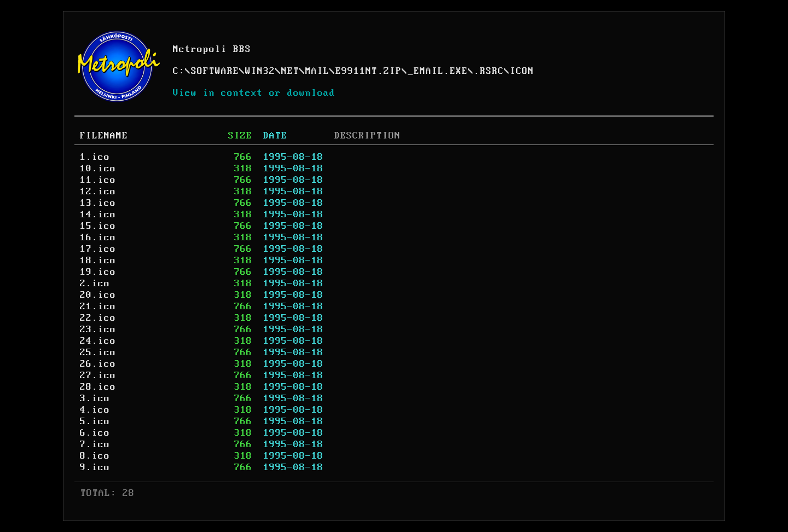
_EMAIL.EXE (438, 71)
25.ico (98, 352)
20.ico (98, 295)
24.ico (98, 341)
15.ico (98, 226)
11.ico (98, 180)
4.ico (95, 410)
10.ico (98, 169)
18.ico (98, 261)
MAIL (317, 71)
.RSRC (489, 71)
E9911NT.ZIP (369, 71)
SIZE (240, 136)
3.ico (95, 398)
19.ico (98, 272)
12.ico (98, 192)
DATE (275, 136)
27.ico (98, 375)
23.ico (98, 329)
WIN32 (260, 71)
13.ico (98, 203)
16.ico (98, 238)
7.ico (95, 444)
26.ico (98, 364)
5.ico (95, 421)
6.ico (95, 433)
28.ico (98, 387)
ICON (522, 71)
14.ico (98, 215)
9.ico (95, 467)
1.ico (95, 157)
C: (179, 71)
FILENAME (104, 136)
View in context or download (254, 93)
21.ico (98, 307)
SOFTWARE (215, 71)
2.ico (95, 284)
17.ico (98, 249)
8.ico (95, 456)
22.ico (98, 318)
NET (290, 71)
